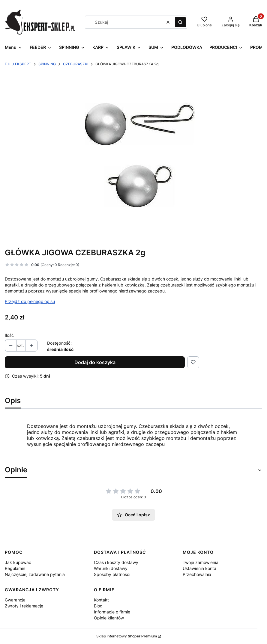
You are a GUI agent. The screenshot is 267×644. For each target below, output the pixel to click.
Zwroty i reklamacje (24, 606)
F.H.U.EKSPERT (18, 64)
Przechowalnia (197, 574)
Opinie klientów (109, 618)
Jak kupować (18, 562)
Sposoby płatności (112, 574)
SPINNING (47, 64)
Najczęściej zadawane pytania (35, 574)
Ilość (9, 335)
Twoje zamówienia (201, 562)
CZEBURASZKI (76, 64)
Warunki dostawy (111, 568)
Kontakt (101, 600)
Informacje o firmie (112, 612)
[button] (180, 22)
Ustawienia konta (199, 568)
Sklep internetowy (127, 636)
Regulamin (15, 568)
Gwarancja (15, 600)
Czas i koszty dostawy (116, 562)
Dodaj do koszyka (95, 362)
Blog (98, 606)
